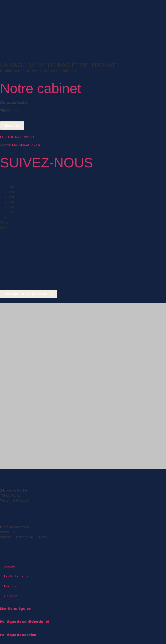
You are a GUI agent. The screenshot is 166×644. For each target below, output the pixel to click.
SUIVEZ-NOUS (47, 163)
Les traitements (16, 576)
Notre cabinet (41, 88)
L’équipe (11, 586)
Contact (11, 596)
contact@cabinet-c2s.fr (20, 145)
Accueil (10, 566)
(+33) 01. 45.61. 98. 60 (17, 137)
